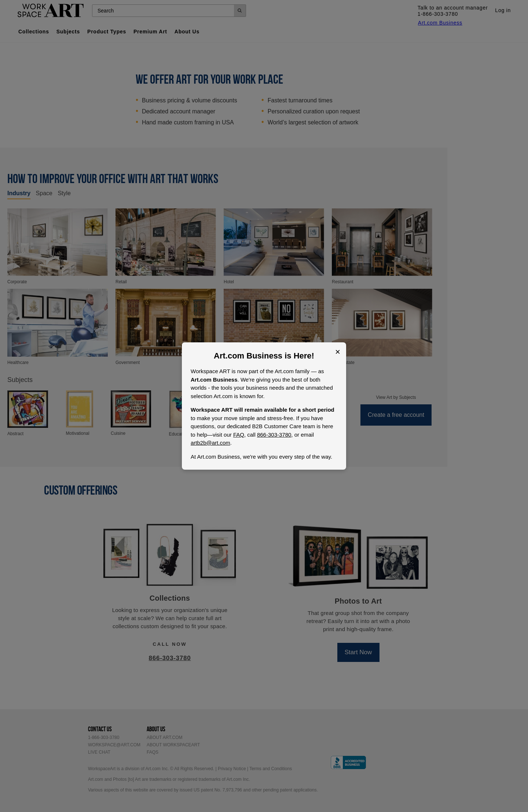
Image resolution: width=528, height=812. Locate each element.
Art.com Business (248, 356)
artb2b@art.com (210, 443)
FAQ (239, 435)
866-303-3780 (274, 435)
